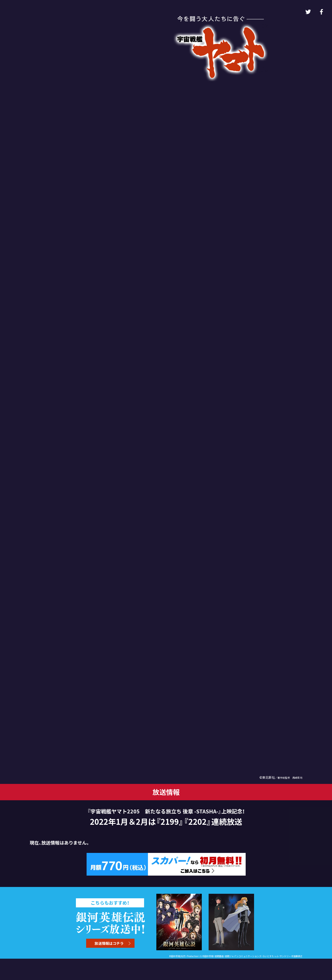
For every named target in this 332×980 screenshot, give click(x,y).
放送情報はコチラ (109, 943)
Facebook (321, 12)
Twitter (308, 12)
